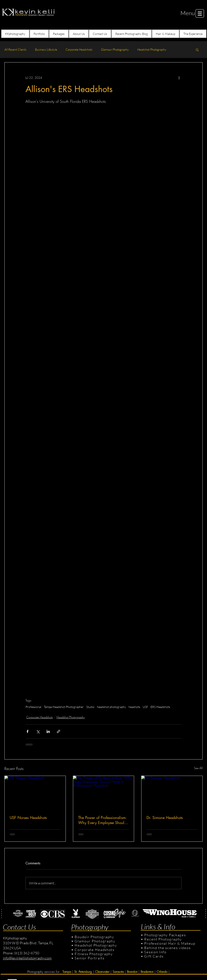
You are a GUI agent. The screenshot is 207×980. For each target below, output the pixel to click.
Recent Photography (163, 939)
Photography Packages (165, 935)
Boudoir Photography (95, 937)
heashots (134, 707)
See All (198, 768)
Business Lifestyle (46, 50)
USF (145, 707)
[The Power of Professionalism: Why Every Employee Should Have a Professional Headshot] (104, 793)
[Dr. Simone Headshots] (172, 793)
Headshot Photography (152, 50)
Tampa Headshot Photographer (64, 707)
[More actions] (179, 78)
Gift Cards (154, 956)
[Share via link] (58, 731)
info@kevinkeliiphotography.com (27, 958)
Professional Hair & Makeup (170, 943)
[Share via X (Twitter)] (38, 731)
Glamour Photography (115, 50)
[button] (188, 13)
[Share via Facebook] (28, 731)
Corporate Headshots (79, 50)
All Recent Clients (15, 50)
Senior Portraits (89, 958)
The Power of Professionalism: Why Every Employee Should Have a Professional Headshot (103, 820)
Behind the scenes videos (167, 948)
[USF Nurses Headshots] (35, 793)
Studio (90, 707)
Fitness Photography (93, 954)
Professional (33, 707)
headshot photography (112, 707)
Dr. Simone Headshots (165, 818)
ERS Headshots (160, 707)
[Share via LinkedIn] (48, 731)
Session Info (155, 952)
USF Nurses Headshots (28, 818)
